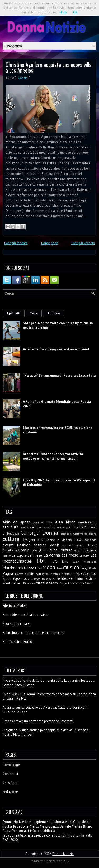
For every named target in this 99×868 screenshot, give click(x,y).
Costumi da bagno (85, 534)
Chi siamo (10, 783)
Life (55, 561)
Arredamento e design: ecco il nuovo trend (56, 349)
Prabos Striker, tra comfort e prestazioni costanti (38, 721)
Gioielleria (10, 550)
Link (65, 561)
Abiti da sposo (43, 522)
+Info (63, 12)
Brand (33, 527)
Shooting (55, 574)
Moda (49, 567)
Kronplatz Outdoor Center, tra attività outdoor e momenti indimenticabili (53, 456)
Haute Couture (60, 550)
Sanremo (42, 574)
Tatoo (37, 579)
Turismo (17, 583)
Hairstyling (38, 550)
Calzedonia (56, 527)
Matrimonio (13, 568)
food (64, 545)
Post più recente (16, 243)
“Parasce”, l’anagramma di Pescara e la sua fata (59, 375)
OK (75, 12)
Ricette (19, 574)
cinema (78, 527)
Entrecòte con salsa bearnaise (25, 615)
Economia (90, 540)
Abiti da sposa (17, 522)
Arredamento (87, 522)
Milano (29, 568)
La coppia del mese (27, 555)
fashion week (46, 545)
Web (90, 583)
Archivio (54, 313)
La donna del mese (61, 555)
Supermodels (22, 579)
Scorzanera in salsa (17, 624)
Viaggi (41, 583)
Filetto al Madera (15, 606)
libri (42, 561)
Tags (34, 313)
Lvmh (76, 562)
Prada (93, 568)
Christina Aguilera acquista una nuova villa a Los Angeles (49, 67)
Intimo (7, 555)
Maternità (90, 562)
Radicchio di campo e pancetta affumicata (34, 633)
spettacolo (86, 573)
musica (71, 567)
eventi (8, 545)
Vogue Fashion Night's (73, 583)
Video (50, 583)
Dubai (77, 540)
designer (29, 540)
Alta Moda (65, 522)
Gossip (23, 78)
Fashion (24, 545)
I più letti (14, 313)
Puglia (8, 573)
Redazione (10, 792)
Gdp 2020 (63, 861)
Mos (59, 568)
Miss (38, 568)
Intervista (90, 550)
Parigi (85, 568)
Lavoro (84, 555)
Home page (50, 243)
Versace (31, 583)
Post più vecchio (83, 243)
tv (25, 583)
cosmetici (66, 534)
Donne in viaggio (59, 540)
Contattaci (10, 774)
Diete (40, 540)
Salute (29, 574)
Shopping (68, 574)
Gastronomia (77, 545)
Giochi (92, 545)
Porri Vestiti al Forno (17, 642)
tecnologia (48, 579)
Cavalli (67, 527)
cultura (11, 539)
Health (78, 550)
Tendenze (64, 578)
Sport (7, 579)
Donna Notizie (63, 854)
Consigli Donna (39, 533)
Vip (57, 583)
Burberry (44, 527)
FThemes (49, 861)
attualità (11, 527)
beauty (24, 527)
